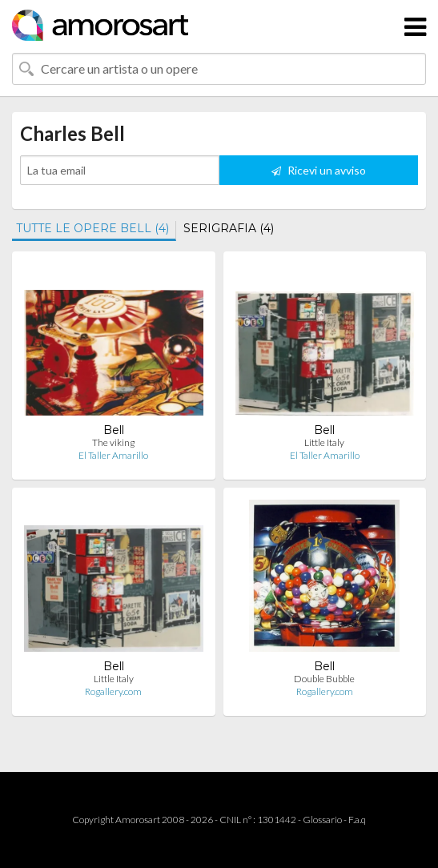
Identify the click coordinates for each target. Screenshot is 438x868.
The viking (113, 442)
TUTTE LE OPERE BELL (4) (92, 228)
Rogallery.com (113, 691)
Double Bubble (324, 679)
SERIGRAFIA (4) (229, 228)
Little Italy (324, 442)
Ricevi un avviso (319, 170)
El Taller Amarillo (113, 455)
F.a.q (357, 820)
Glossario (322, 820)
